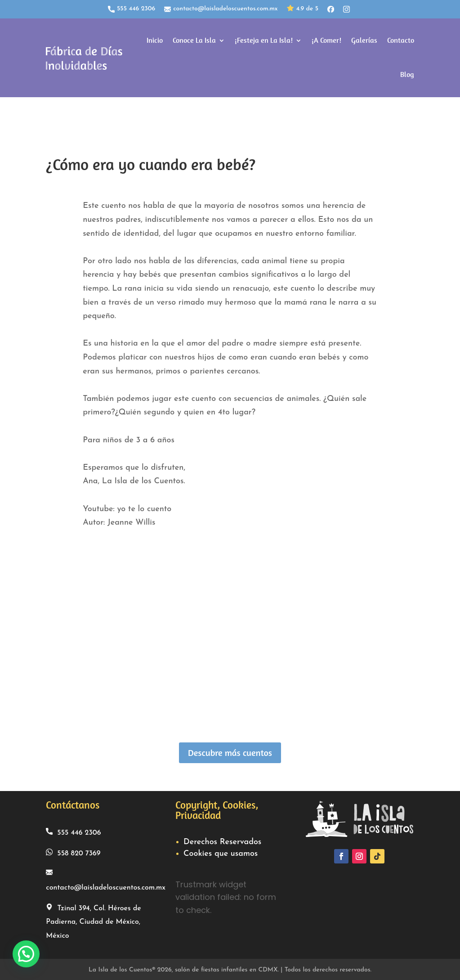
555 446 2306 (132, 9)
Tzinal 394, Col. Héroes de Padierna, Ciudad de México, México (93, 920)
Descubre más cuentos (230, 751)
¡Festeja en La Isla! (264, 40)
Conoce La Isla (194, 40)
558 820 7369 (73, 851)
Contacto (401, 40)
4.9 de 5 (303, 9)
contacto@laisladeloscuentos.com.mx (221, 9)
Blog (407, 74)
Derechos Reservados (222, 841)
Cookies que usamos (221, 852)
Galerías (364, 40)
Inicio (155, 40)
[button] (26, 954)
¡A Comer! (326, 40)
